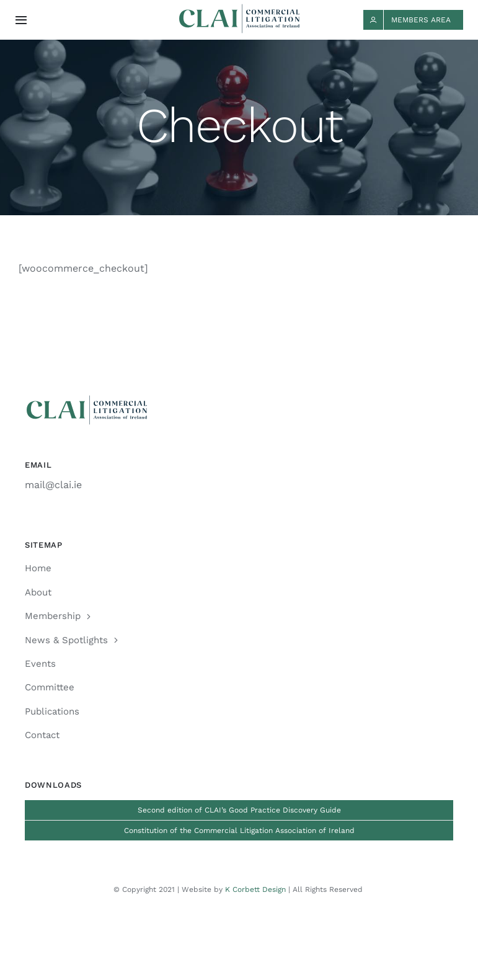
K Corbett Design (255, 889)
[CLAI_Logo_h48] (239, 8)
